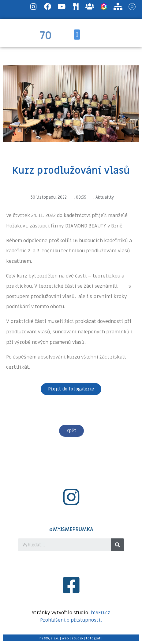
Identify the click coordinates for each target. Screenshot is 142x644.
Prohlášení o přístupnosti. (71, 620)
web (65, 638)
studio (77, 638)
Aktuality (105, 197)
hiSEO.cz (101, 613)
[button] (77, 35)
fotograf (93, 638)
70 (46, 36)
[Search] (118, 545)
